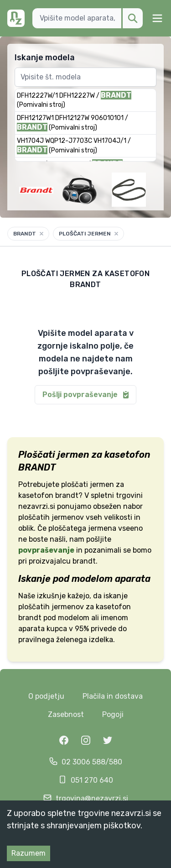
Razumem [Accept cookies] (28, 853)
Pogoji (113, 714)
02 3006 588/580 (92, 762)
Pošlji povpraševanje (86, 395)
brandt (30, 618)
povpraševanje (46, 550)
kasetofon (113, 607)
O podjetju (46, 696)
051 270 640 (92, 780)
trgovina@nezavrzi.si (92, 798)
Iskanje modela (45, 58)
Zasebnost (66, 714)
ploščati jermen (88, 484)
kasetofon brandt (48, 495)
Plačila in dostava (113, 696)
